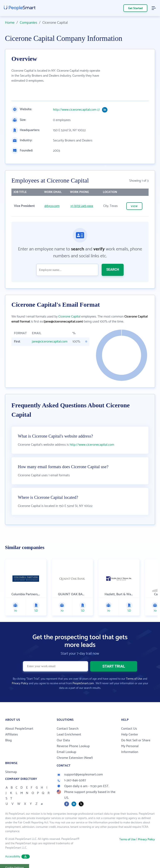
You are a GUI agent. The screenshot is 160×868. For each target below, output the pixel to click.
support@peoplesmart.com (80, 775)
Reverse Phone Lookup (73, 746)
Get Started (135, 8)
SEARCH (113, 270)
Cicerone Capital (69, 317)
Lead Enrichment (69, 735)
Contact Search (68, 729)
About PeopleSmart (19, 729)
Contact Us (129, 729)
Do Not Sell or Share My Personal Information (136, 746)
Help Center (130, 735)
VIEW (134, 206)
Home (10, 23)
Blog (9, 740)
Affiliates (12, 735)
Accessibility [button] (17, 857)
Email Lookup (66, 752)
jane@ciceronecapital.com (50, 342)
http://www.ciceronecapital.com (75, 110)
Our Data (63, 740)
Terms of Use (134, 679)
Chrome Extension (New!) (75, 758)
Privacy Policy (20, 684)
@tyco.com (52, 206)
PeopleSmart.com (83, 684)
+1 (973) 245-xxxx (82, 206)
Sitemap (11, 772)
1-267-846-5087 (71, 780)
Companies (28, 23)
